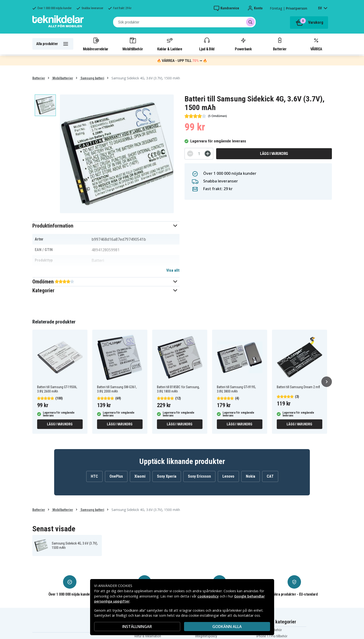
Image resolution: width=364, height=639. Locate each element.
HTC (94, 476)
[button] (106, 226)
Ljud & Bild (207, 44)
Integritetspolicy (206, 636)
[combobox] (184, 22)
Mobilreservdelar (96, 44)
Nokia (251, 476)
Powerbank (243, 44)
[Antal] (199, 154)
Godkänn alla (227, 627)
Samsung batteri (92, 78)
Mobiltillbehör (133, 44)
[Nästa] (327, 382)
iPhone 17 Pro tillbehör (272, 636)
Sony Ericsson (199, 476)
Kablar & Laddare (170, 44)
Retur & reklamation (148, 636)
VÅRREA (316, 44)
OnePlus (116, 476)
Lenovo (228, 476)
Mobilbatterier (62, 78)
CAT (270, 476)
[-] (190, 154)
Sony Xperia (167, 476)
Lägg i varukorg (274, 154)
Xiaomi (140, 476)
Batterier (280, 44)
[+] (208, 154)
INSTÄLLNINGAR (137, 627)
